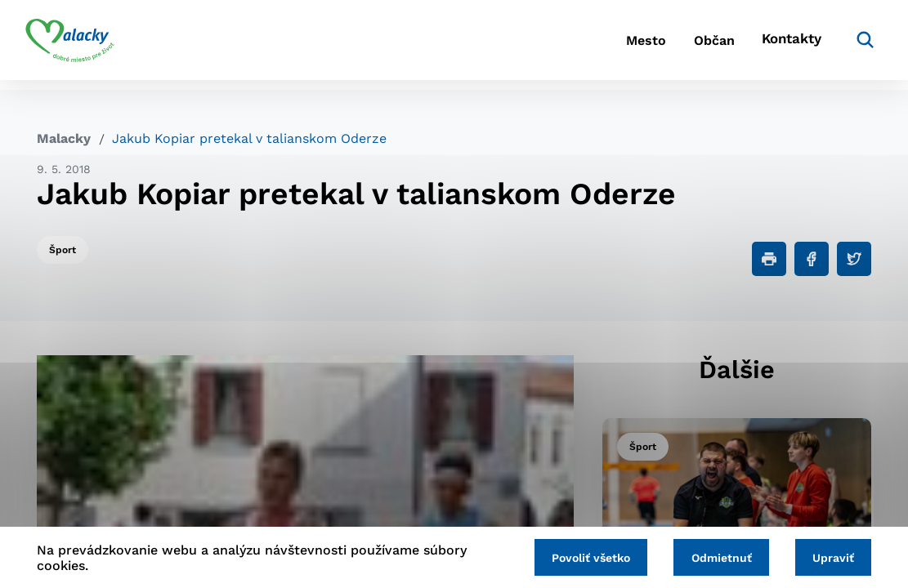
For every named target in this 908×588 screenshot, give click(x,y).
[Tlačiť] (769, 259)
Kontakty (776, 45)
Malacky (64, 138)
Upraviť (831, 557)
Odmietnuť (714, 557)
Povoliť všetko (579, 557)
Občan (686, 45)
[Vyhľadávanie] (847, 45)
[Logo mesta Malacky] (81, 45)
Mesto (604, 45)
